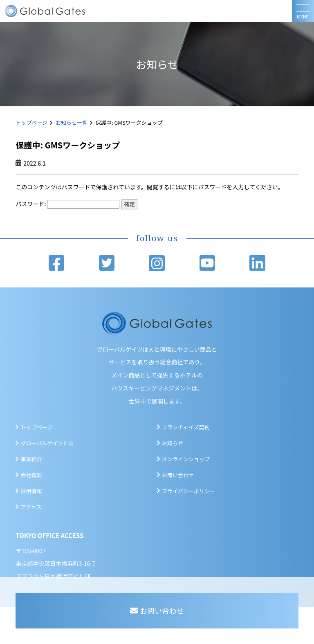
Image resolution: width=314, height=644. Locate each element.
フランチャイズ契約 (186, 427)
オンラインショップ (186, 459)
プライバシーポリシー (188, 491)
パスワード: (67, 204)
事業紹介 (31, 459)
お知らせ (173, 443)
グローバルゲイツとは (47, 443)
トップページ (31, 122)
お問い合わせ (178, 475)
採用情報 (31, 491)
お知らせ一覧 (72, 122)
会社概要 (31, 475)
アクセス (31, 507)
